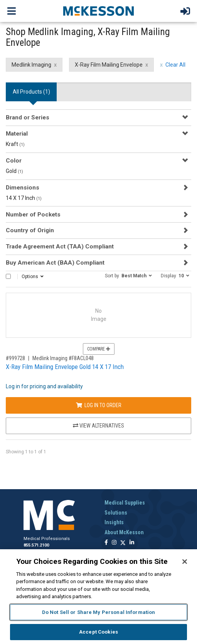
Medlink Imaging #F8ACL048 (63, 358)
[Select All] (8, 276)
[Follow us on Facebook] (106, 543)
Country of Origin (30, 230)
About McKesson (124, 532)
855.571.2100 (36, 545)
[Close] (185, 562)
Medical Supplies (125, 503)
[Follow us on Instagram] (114, 543)
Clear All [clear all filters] (175, 65)
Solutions (116, 513)
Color (14, 161)
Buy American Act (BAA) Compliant (55, 263)
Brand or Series (28, 117)
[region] (98, 597)
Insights (114, 522)
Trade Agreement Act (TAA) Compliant (60, 247)
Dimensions (23, 188)
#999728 (15, 358)
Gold (14, 171)
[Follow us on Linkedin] (132, 543)
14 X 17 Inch (24, 198)
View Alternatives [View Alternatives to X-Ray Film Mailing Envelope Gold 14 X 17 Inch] (98, 426)
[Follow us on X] (123, 543)
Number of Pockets (33, 215)
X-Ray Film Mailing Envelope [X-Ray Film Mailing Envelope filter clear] (109, 65)
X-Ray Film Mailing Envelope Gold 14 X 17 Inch (65, 367)
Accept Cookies (98, 632)
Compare (99, 349)
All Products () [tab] (31, 92)
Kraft (15, 144)
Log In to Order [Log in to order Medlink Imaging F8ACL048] (99, 405)
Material (17, 134)
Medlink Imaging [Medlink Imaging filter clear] (31, 65)
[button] (128, 275)
